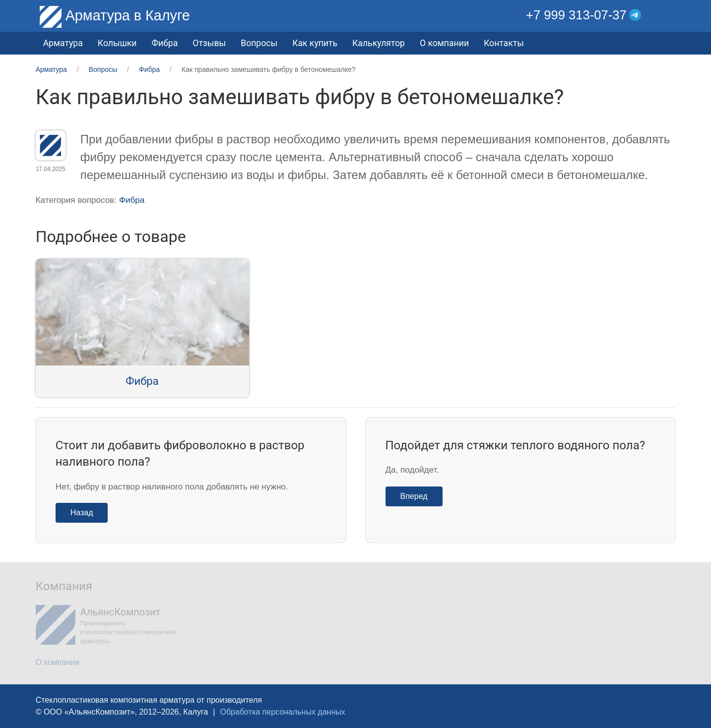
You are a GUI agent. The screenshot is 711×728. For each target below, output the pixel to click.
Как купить (315, 43)
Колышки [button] (117, 43)
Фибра (165, 43)
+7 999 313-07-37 (576, 15)
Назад (82, 513)
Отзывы (209, 43)
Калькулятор (379, 43)
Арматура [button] (63, 43)
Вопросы (259, 43)
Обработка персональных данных (282, 712)
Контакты (504, 43)
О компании (444, 43)
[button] (668, 15)
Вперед (414, 496)
